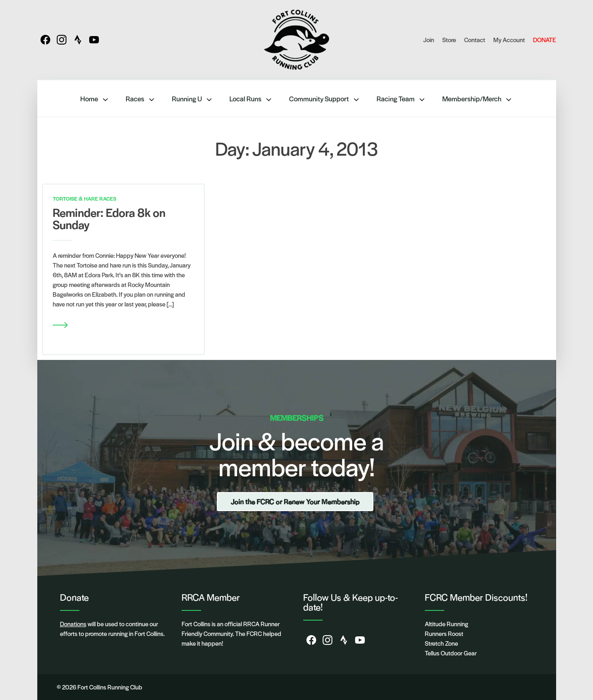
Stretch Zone (441, 643)
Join (429, 40)
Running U (193, 99)
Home (95, 99)
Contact (475, 40)
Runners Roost (444, 633)
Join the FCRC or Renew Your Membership (295, 501)
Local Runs (251, 99)
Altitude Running (446, 624)
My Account (509, 40)
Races (141, 99)
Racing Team (401, 99)
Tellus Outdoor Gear (451, 653)
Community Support (325, 99)
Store (449, 40)
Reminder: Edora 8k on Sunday (109, 218)
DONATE (545, 40)
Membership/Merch (477, 99)
